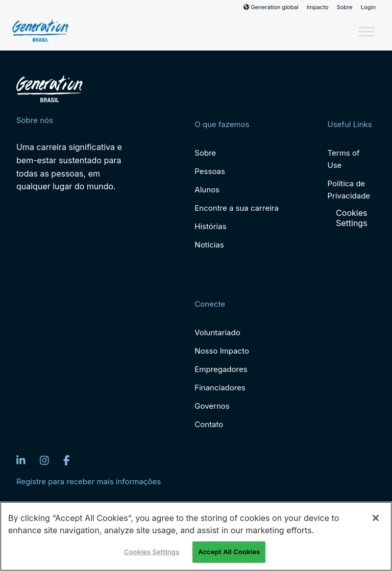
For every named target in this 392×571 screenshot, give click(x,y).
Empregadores (221, 369)
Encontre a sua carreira (237, 208)
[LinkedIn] (21, 460)
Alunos (207, 190)
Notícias (209, 245)
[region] (196, 536)
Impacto (318, 7)
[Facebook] (67, 460)
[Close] (376, 518)
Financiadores (220, 388)
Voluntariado (217, 332)
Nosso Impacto (222, 351)
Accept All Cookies (229, 552)
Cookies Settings (352, 218)
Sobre (344, 7)
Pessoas (210, 171)
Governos (212, 406)
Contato (209, 424)
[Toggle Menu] (366, 31)
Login (368, 7)
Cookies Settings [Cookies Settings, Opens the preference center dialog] (152, 552)
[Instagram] (44, 460)
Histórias (210, 226)
